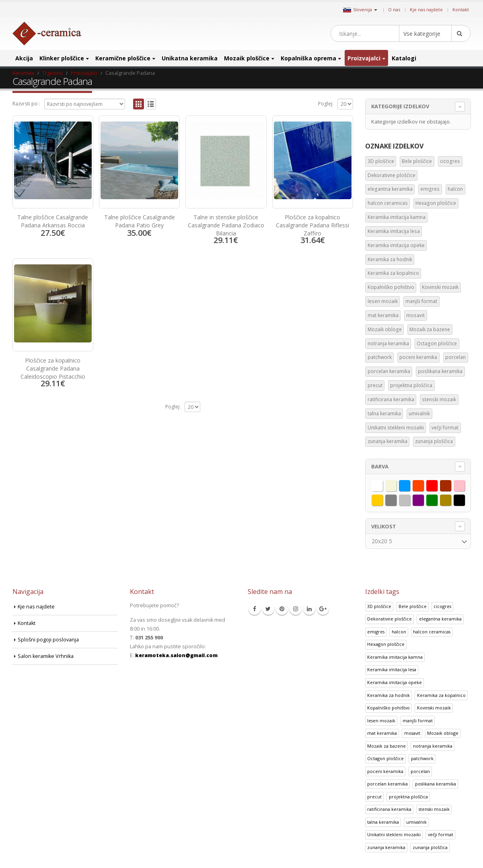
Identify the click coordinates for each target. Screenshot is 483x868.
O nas (394, 9)
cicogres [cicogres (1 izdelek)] (442, 606)
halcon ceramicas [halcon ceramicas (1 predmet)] (388, 203)
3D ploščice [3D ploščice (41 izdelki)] (379, 606)
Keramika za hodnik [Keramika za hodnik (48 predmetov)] (390, 259)
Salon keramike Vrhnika (46, 656)
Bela (383, 484)
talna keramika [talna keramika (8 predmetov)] (384, 413)
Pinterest (282, 609)
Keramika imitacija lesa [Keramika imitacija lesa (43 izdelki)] (392, 669)
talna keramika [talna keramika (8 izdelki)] (383, 822)
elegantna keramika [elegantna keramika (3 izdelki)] (440, 619)
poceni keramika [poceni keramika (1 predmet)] (418, 357)
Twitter (268, 609)
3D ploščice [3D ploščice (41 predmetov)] (381, 161)
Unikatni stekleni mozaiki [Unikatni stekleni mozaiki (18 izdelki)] (394, 834)
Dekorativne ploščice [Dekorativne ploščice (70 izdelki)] (389, 619)
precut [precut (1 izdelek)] (374, 797)
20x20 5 (382, 541)
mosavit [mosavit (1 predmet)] (415, 315)
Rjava (451, 484)
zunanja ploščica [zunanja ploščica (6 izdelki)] (430, 847)
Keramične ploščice (123, 58)
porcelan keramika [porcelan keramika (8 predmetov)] (389, 371)
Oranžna (424, 484)
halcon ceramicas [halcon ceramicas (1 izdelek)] (432, 632)
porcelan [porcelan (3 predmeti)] (455, 357)
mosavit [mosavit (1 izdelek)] (412, 733)
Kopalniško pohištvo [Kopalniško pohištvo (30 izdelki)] (388, 708)
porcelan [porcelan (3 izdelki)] (420, 771)
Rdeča (437, 484)
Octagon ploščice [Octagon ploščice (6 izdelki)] (385, 758)
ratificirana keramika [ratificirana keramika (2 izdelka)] (389, 809)
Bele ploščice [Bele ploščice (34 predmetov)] (417, 161)
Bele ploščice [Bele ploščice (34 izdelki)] (413, 606)
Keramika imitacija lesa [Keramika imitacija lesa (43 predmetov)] (394, 231)
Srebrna (410, 499)
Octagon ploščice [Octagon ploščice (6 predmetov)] (437, 343)
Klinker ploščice (62, 58)
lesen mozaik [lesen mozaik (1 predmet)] (383, 301)
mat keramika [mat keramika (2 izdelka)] (382, 733)
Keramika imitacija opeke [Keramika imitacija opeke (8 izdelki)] (395, 682)
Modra (410, 484)
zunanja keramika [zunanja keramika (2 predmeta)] (387, 441)
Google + (323, 609)
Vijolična (424, 499)
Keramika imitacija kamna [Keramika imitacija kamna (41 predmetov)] (397, 217)
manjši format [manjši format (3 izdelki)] (418, 721)
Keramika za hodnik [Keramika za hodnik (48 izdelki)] (388, 695)
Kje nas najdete (426, 9)
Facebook (255, 609)
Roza (465, 484)
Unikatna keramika (190, 58)
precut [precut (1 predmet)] (375, 385)
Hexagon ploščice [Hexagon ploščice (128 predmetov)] (436, 203)
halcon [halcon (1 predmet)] (455, 189)
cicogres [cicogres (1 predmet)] (450, 161)
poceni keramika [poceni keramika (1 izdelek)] (385, 771)
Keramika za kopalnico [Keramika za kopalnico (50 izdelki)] (441, 695)
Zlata (451, 499)
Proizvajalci (364, 58)
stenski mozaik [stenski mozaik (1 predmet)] (439, 399)
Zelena (437, 499)
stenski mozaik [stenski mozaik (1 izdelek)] (434, 809)
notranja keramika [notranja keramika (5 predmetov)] (388, 343)
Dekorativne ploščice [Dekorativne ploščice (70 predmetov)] (392, 175)
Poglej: (326, 104)
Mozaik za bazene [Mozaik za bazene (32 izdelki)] (386, 746)
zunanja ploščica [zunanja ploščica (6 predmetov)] (434, 441)
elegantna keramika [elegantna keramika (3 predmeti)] (390, 189)
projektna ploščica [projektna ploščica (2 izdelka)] (408, 797)
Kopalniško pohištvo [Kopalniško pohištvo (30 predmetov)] (391, 287)
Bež (396, 484)
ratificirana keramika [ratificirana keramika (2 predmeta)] (391, 399)
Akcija (24, 58)
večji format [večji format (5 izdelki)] (441, 834)
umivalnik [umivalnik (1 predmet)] (419, 413)
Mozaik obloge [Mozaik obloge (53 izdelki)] (443, 733)
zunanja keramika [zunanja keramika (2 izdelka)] (386, 847)
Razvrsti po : (26, 104)
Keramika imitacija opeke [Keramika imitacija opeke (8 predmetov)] (396, 245)
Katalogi (404, 58)
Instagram (296, 609)
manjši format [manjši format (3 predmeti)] (421, 301)
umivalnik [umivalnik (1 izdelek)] (416, 822)
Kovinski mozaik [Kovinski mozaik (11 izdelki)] (434, 708)
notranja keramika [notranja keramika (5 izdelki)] (433, 746)
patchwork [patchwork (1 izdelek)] (422, 758)
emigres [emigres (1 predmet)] (430, 189)
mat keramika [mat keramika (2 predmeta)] (383, 315)
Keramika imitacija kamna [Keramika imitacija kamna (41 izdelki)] (395, 657)
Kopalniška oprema (308, 58)
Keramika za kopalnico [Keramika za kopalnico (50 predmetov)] (393, 273)
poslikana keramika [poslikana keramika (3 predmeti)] (440, 371)
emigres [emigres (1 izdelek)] (376, 632)
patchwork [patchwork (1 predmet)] (380, 357)
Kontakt (461, 9)
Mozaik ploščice (247, 58)
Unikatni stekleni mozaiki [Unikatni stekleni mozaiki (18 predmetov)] (396, 428)
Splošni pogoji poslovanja (48, 640)
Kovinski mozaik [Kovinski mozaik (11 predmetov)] (440, 287)
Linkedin (309, 609)
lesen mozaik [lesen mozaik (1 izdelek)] (381, 721)
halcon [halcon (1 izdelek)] (399, 632)
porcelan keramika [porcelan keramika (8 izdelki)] (387, 784)
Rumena (383, 499)
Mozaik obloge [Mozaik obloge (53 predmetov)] (385, 329)
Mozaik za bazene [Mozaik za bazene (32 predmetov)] (430, 329)
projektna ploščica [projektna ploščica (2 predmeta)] (411, 385)
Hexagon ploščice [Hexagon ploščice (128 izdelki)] (386, 644)
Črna (465, 499)
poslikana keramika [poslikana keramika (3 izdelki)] (436, 784)
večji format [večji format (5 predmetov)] (445, 428)
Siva (396, 499)
